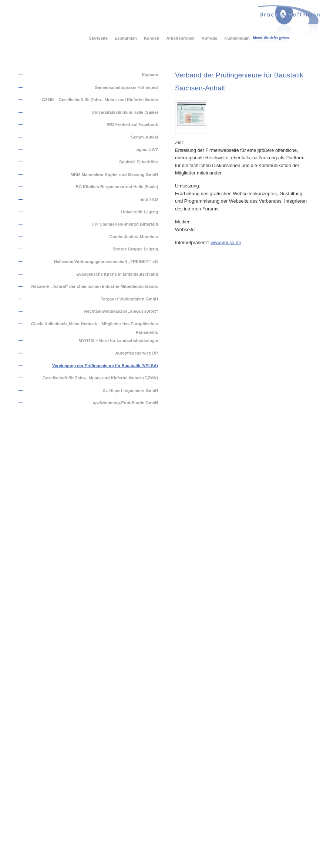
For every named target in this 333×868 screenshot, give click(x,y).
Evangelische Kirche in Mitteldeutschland (117, 274)
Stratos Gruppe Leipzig (135, 249)
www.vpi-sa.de (226, 242)
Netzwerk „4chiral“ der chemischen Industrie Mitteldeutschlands (95, 286)
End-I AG (149, 199)
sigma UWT (147, 150)
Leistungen (126, 38)
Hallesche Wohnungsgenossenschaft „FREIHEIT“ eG (106, 262)
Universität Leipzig (140, 212)
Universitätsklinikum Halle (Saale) (125, 112)
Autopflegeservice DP (137, 353)
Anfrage (209, 38)
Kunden (152, 38)
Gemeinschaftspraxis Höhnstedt (126, 87)
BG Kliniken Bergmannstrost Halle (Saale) (117, 187)
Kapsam (150, 75)
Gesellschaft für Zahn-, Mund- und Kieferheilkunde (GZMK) (100, 378)
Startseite (98, 38)
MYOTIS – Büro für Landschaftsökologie (118, 340)
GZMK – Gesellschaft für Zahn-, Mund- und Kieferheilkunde (100, 100)
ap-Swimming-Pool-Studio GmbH (125, 403)
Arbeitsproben (181, 38)
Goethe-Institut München (134, 237)
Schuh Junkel (144, 137)
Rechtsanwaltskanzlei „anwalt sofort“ (121, 311)
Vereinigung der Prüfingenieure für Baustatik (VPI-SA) (105, 366)
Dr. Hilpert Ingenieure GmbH (130, 390)
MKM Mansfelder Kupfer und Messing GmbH (114, 174)
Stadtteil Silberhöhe (139, 162)
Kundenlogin (237, 38)
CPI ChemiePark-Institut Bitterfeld (125, 224)
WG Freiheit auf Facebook (132, 124)
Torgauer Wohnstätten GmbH (129, 299)
